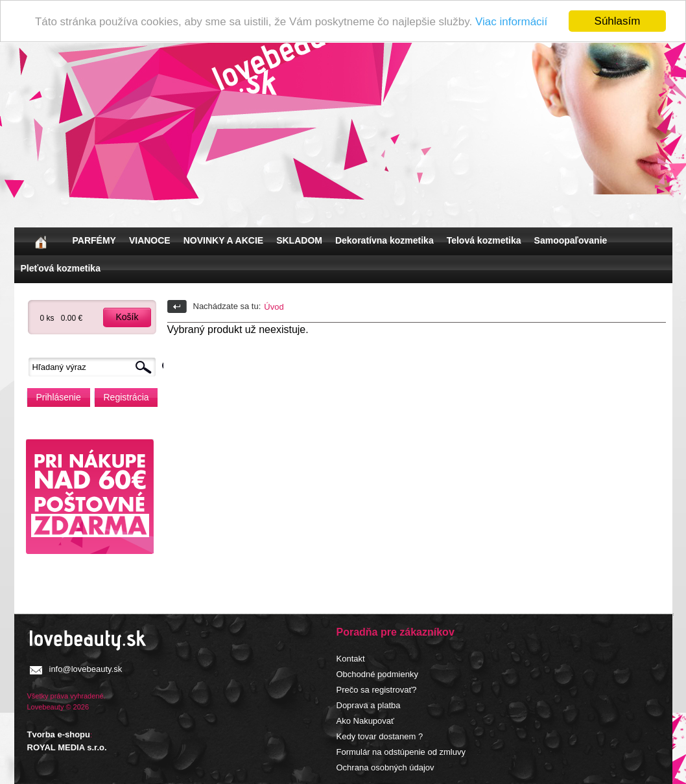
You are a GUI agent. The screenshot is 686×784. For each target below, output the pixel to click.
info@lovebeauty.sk (86, 668)
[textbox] (95, 367)
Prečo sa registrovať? (377, 689)
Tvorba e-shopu (59, 734)
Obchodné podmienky (377, 674)
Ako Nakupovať (365, 720)
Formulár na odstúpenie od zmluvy (401, 751)
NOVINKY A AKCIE (223, 240)
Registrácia (126, 397)
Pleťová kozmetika (61, 268)
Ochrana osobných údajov (385, 767)
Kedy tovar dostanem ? (380, 736)
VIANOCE (150, 240)
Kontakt (351, 658)
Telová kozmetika (484, 240)
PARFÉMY (94, 240)
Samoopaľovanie (571, 240)
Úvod (274, 307)
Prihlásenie (59, 397)
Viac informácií (511, 21)
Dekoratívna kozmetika (384, 240)
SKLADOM (299, 240)
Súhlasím (618, 21)
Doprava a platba (369, 705)
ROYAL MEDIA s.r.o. (67, 747)
